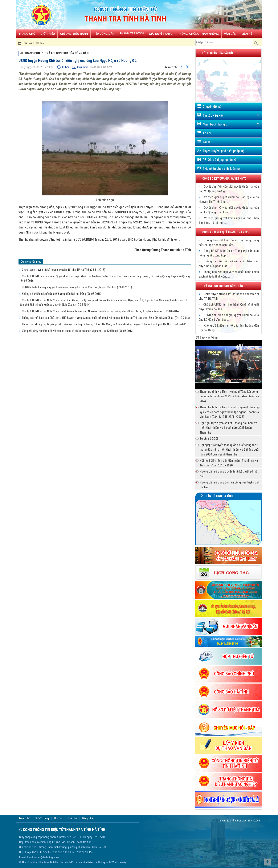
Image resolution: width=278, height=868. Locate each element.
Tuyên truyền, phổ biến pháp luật (224, 151)
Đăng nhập (88, 818)
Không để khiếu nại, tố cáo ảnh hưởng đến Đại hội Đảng (62, 294)
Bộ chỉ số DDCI (209, 439)
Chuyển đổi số (212, 107)
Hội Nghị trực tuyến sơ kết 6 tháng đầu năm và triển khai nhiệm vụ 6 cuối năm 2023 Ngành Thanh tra (228, 428)
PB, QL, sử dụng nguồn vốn (220, 160)
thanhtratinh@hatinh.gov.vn (43, 857)
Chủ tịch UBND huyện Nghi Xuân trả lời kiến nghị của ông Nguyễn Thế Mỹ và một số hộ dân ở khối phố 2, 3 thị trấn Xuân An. (101, 311)
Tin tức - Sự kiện (214, 116)
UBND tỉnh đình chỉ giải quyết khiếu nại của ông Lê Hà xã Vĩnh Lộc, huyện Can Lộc (77, 287)
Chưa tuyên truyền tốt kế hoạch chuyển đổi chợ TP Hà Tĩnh (64, 270)
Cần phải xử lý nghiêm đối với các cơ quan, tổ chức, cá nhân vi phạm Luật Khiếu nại (78, 331)
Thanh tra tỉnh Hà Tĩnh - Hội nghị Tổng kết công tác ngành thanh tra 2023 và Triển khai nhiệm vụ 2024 (229, 396)
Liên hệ (73, 818)
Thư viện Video (209, 338)
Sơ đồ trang (42, 818)
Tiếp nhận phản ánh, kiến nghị (222, 169)
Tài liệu (207, 142)
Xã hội (207, 133)
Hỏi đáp (59, 818)
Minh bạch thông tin (216, 124)
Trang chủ (32, 53)
